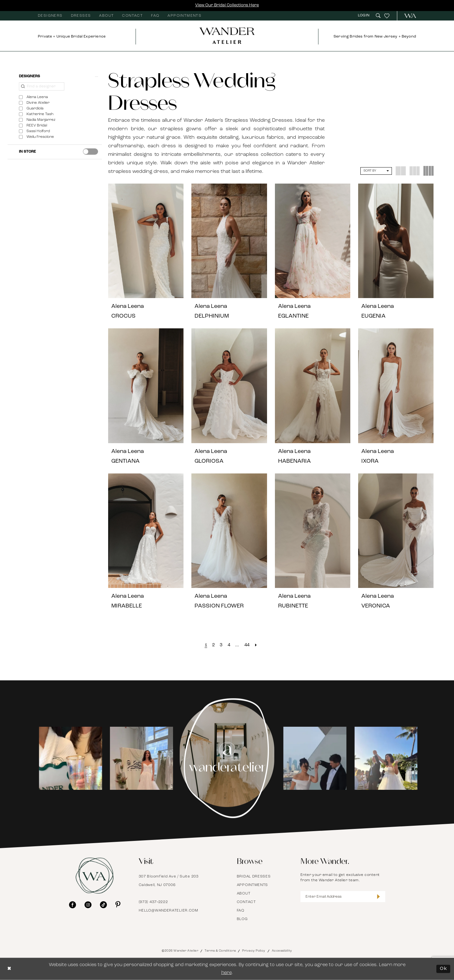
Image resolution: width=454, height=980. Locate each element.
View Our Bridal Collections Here (227, 5)
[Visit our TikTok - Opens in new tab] (103, 905)
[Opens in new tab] (69, 758)
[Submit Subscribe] (378, 897)
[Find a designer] (42, 86)
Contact (246, 902)
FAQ (241, 911)
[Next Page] (256, 645)
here (227, 973)
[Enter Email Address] (343, 897)
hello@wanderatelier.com (169, 911)
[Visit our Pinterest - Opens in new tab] (118, 905)
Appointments (252, 885)
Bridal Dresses (254, 877)
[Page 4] (229, 645)
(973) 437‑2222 (153, 902)
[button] (364, 16)
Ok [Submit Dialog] (443, 969)
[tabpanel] (70, 758)
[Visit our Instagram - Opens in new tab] (88, 905)
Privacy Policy (254, 951)
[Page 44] (247, 645)
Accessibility (282, 951)
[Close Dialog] (9, 969)
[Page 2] (213, 645)
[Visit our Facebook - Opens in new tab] (73, 905)
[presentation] (90, 151)
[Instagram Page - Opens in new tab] (227, 758)
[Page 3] (221, 645)
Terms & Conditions (220, 951)
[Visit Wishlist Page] (387, 16)
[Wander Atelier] (407, 16)
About (244, 894)
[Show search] (378, 16)
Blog (242, 919)
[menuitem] (50, 16)
